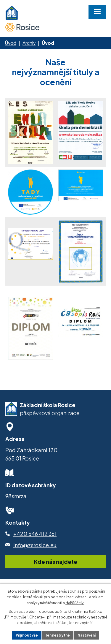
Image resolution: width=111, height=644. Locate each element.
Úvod (11, 43)
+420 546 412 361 (35, 534)
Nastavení (87, 635)
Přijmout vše (27, 635)
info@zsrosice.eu (35, 545)
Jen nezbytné (58, 635)
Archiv (29, 43)
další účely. (75, 603)
